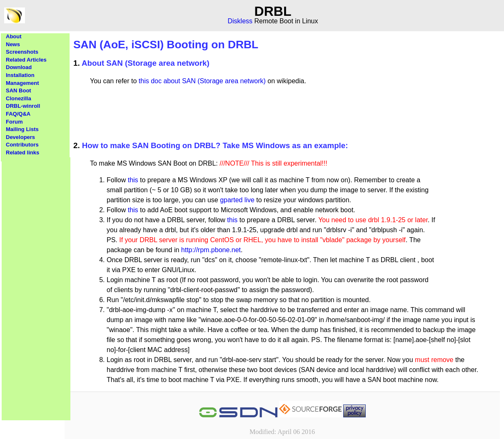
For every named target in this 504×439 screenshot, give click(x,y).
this (133, 180)
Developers (20, 137)
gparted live (237, 200)
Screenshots (22, 52)
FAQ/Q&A (18, 114)
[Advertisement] (36, 282)
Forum (14, 122)
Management (22, 83)
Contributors (22, 145)
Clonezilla (19, 98)
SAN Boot (19, 91)
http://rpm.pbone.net (211, 250)
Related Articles (26, 60)
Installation (20, 75)
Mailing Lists (22, 129)
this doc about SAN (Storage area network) (202, 81)
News (13, 44)
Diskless (240, 21)
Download (19, 67)
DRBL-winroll (23, 106)
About (14, 36)
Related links (22, 153)
